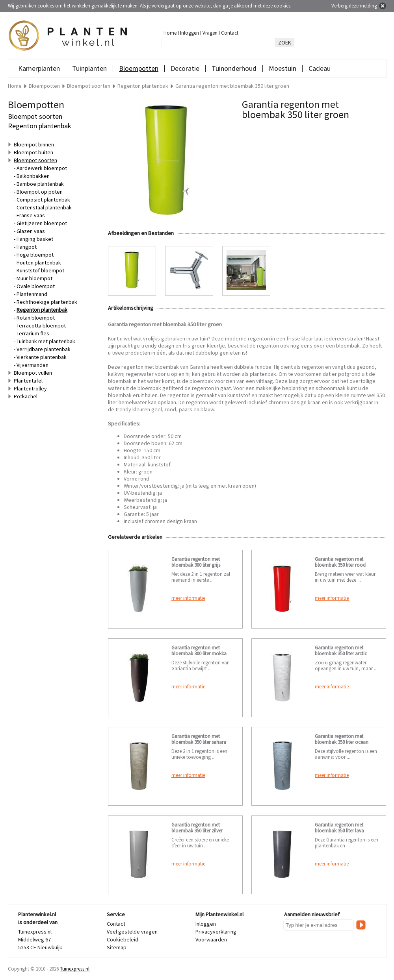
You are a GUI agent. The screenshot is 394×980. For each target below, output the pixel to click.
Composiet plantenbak (43, 200)
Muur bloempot (34, 278)
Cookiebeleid (123, 939)
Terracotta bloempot (41, 325)
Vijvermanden (33, 365)
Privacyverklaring (216, 932)
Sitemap (117, 947)
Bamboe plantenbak (40, 184)
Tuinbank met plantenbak (46, 341)
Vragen (210, 33)
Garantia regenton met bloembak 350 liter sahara (199, 739)
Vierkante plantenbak (42, 357)
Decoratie (185, 68)
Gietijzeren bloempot (42, 223)
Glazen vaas (31, 231)
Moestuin (282, 68)
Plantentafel (28, 381)
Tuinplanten (89, 68)
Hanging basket (35, 239)
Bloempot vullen (33, 373)
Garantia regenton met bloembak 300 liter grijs (196, 562)
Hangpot (27, 247)
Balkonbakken (33, 176)
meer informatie (188, 598)
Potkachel (26, 396)
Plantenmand (32, 294)
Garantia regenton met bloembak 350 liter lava (339, 828)
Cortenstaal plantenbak (44, 207)
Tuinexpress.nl (75, 969)
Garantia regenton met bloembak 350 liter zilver (197, 828)
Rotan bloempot (36, 318)
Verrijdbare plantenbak (44, 349)
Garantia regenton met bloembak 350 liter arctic (341, 651)
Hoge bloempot (35, 255)
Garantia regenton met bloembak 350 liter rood (340, 562)
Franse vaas (31, 215)
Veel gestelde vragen (132, 932)
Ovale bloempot (36, 286)
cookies (282, 6)
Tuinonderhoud (234, 68)
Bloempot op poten (40, 192)
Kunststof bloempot (40, 270)
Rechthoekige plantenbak (47, 302)
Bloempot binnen (34, 144)
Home (170, 33)
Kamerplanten (39, 68)
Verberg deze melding (354, 6)
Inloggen (190, 33)
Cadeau (320, 68)
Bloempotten (139, 68)
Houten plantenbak (39, 263)
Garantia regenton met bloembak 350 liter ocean (342, 739)
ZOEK (285, 43)
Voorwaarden (211, 939)
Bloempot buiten (33, 152)
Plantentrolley (30, 388)
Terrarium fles (33, 333)
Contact (230, 33)
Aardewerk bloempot (42, 168)
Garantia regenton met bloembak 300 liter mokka (199, 651)
